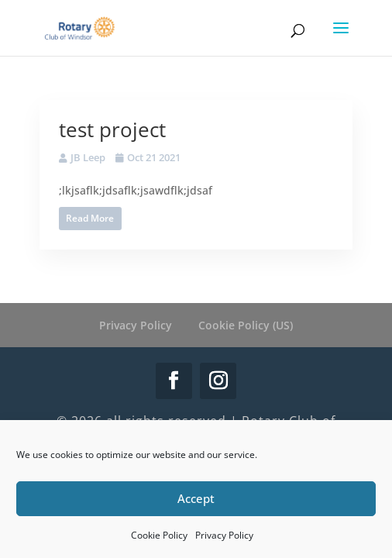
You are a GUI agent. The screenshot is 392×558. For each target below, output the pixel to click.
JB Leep (88, 157)
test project (112, 129)
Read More (90, 218)
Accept (196, 498)
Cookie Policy (159, 535)
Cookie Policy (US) (246, 325)
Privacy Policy (224, 535)
